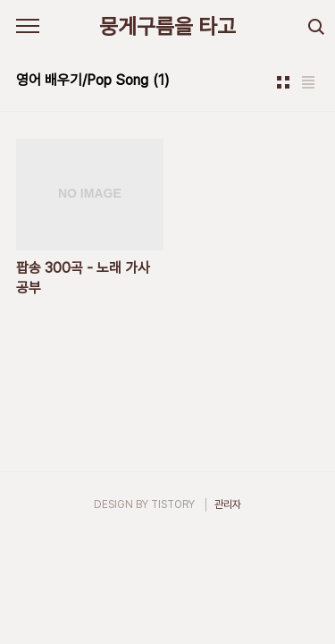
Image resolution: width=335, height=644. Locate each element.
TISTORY (173, 504)
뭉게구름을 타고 (167, 26)
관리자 (228, 504)
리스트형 (308, 82)
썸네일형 (283, 82)
